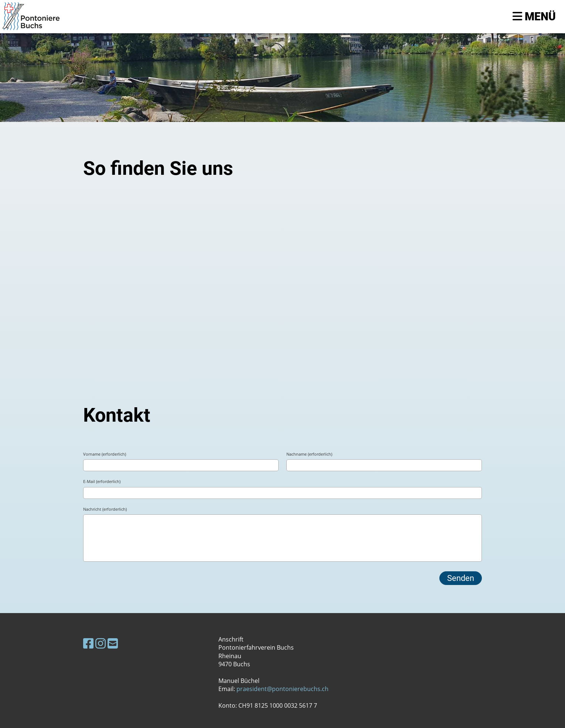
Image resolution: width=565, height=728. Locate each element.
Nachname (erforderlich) (309, 454)
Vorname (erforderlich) (105, 454)
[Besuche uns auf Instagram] (101, 643)
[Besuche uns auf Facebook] (88, 643)
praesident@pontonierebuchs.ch (282, 689)
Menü (534, 16)
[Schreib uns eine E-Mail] (113, 643)
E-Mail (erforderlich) (102, 481)
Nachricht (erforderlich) (105, 509)
